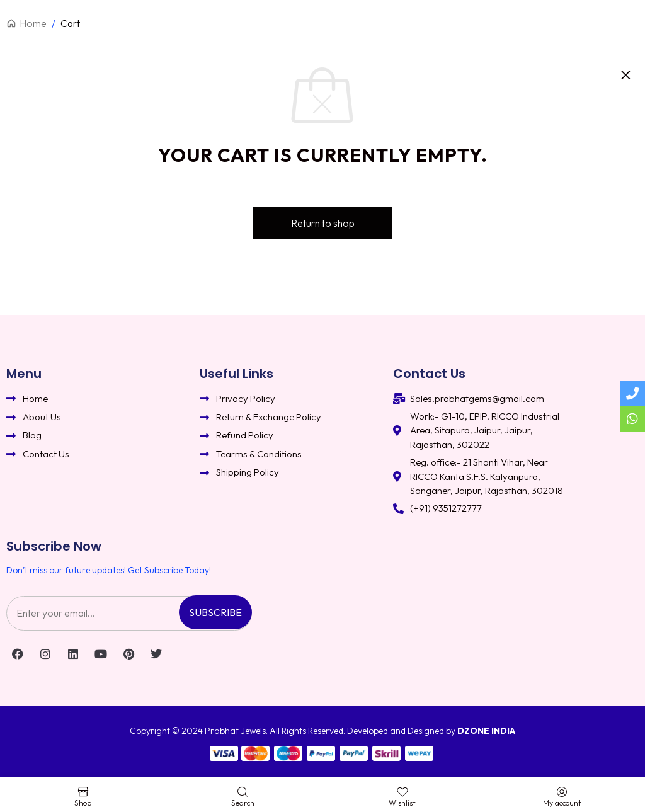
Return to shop (323, 223)
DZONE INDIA (486, 731)
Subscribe (215, 612)
